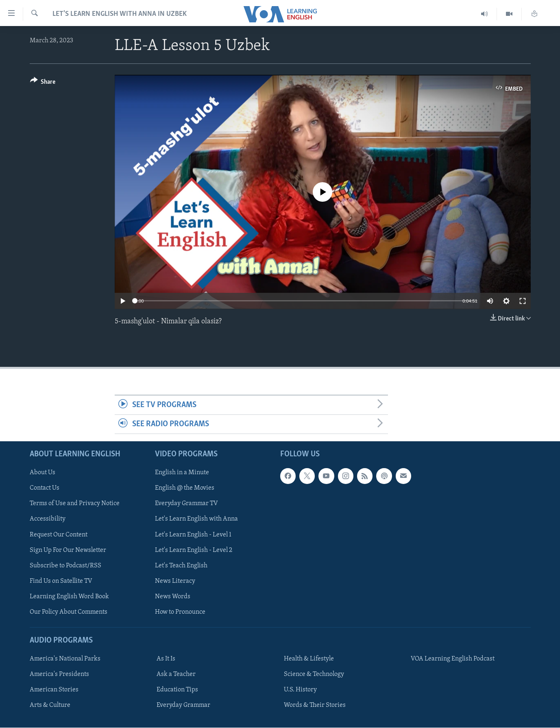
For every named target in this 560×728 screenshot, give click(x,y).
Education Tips (177, 690)
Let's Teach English (181, 566)
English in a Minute (182, 473)
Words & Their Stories (315, 706)
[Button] (43, 83)
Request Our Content (59, 535)
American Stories (54, 690)
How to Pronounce (180, 612)
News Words (173, 597)
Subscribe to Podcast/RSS (65, 566)
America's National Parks (65, 659)
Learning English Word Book (69, 597)
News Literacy (175, 581)
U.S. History (300, 690)
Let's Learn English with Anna (196, 519)
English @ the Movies (185, 488)
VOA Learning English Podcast (453, 659)
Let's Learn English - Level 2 (194, 550)
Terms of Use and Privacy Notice (75, 504)
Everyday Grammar (183, 706)
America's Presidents (59, 675)
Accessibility (48, 519)
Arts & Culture (50, 706)
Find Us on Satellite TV (61, 581)
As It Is (166, 659)
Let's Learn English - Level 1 (193, 535)
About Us (42, 473)
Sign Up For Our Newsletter (68, 550)
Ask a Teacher (176, 675)
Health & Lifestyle (309, 659)
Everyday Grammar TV (186, 504)
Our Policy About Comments (69, 612)
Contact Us (45, 488)
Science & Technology (314, 675)
